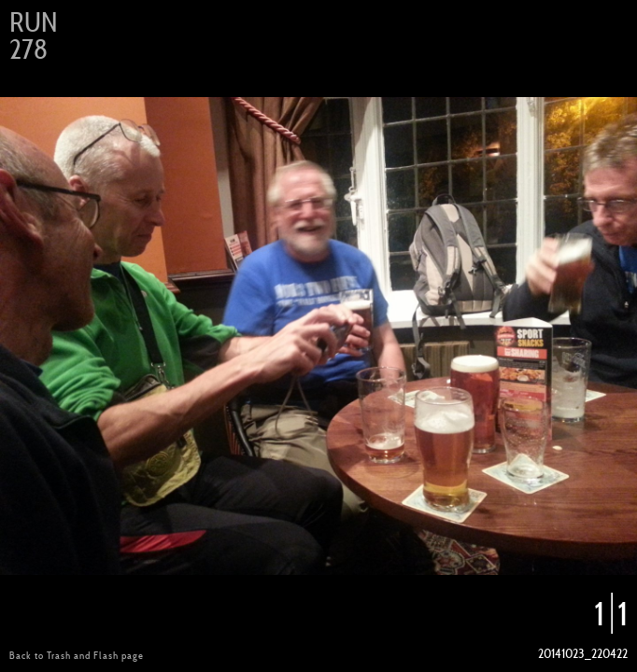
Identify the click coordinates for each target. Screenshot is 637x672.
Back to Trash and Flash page (77, 655)
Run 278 (33, 36)
